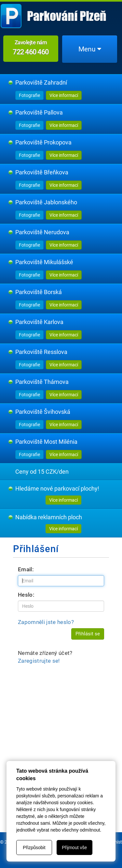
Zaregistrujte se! (39, 661)
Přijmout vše (74, 848)
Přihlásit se (88, 634)
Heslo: (26, 595)
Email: (26, 569)
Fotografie (29, 95)
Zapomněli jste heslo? (46, 622)
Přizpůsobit (34, 848)
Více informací (64, 95)
